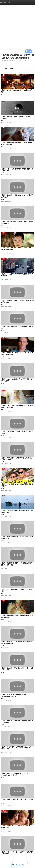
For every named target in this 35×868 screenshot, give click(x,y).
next (21, 865)
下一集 (28, 51)
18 (13, 865)
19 (16, 865)
